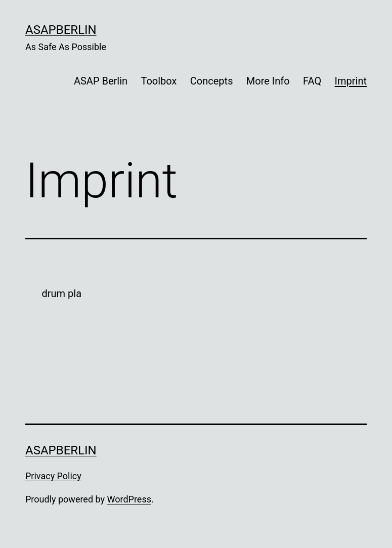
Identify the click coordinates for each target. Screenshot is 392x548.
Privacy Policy (53, 476)
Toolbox (159, 81)
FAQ (312, 81)
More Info (268, 81)
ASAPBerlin (61, 30)
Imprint (351, 81)
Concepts (212, 81)
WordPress (129, 499)
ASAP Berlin (101, 81)
